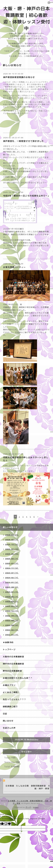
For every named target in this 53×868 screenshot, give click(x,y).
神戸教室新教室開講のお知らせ (19, 77)
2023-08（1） (12, 587)
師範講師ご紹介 (10, 706)
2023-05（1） (12, 597)
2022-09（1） (12, 616)
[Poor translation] (8, 824)
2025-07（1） (12, 549)
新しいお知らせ (10, 527)
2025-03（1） (12, 559)
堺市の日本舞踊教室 (12, 671)
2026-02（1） (12, 540)
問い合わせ (8, 721)
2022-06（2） (12, 625)
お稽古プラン (9, 685)
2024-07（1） (12, 573)
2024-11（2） (12, 568)
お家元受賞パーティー (14, 267)
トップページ (9, 649)
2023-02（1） (12, 601)
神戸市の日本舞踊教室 (13, 664)
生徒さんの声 (9, 728)
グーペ (28, 807)
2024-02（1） (12, 578)
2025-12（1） (12, 544)
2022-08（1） (12, 620)
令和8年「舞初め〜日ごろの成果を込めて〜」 (26, 196)
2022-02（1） (12, 630)
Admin (36, 807)
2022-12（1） (12, 611)
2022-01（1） (12, 635)
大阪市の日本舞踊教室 (13, 657)
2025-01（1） (12, 563)
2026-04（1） (12, 535)
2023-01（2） (12, 606)
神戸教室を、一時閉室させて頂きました (23, 141)
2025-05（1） (12, 554)
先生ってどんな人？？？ (14, 699)
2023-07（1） (12, 592)
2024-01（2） (12, 582)
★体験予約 (8, 642)
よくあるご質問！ (11, 692)
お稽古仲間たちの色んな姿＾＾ (18, 678)
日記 (5, 714)
